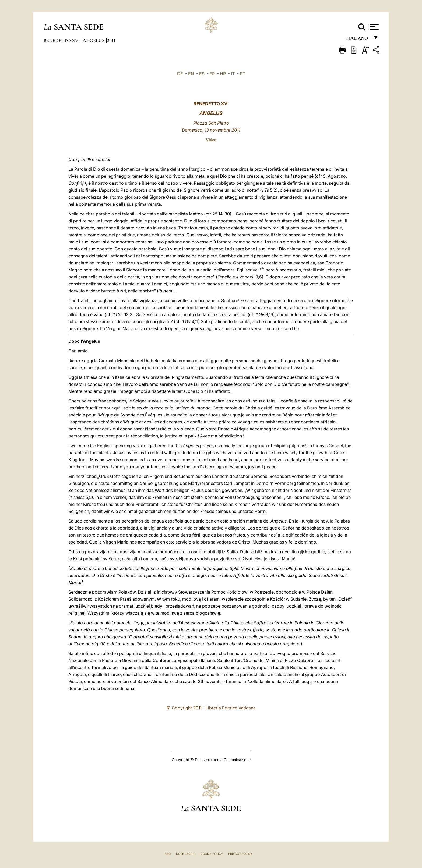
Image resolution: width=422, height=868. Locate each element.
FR (212, 74)
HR (223, 74)
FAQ (168, 854)
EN (191, 74)
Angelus (94, 40)
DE (180, 74)
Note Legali (186, 854)
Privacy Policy (240, 854)
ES (202, 74)
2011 (111, 40)
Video (211, 140)
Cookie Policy (212, 854)
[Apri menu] (373, 27)
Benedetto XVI (62, 40)
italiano (358, 40)
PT (242, 74)
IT (233, 74)
